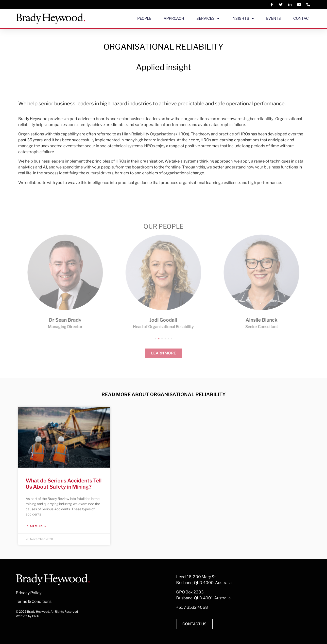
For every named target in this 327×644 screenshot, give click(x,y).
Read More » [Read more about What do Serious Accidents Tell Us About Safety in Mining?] (36, 526)
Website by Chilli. (28, 616)
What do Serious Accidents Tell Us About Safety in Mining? (64, 484)
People (144, 18)
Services (208, 19)
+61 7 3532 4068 (192, 607)
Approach (174, 18)
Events (274, 18)
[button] (156, 339)
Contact (302, 18)
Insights (243, 19)
